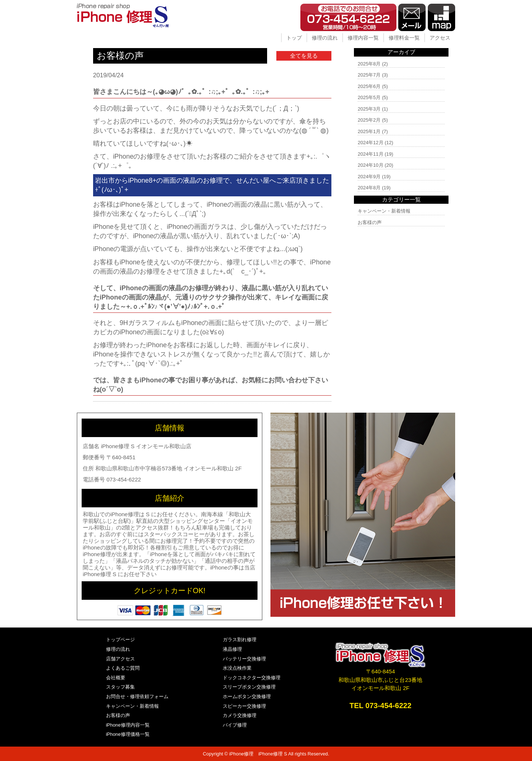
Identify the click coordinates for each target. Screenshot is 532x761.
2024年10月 (370, 165)
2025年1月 (369, 131)
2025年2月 (369, 120)
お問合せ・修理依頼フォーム (137, 696)
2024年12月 (370, 143)
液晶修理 (232, 649)
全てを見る (304, 56)
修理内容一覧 (363, 38)
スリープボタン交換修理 (249, 687)
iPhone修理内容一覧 (128, 725)
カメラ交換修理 (240, 715)
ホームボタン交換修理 (247, 696)
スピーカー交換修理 (244, 706)
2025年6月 (369, 86)
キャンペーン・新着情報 (384, 211)
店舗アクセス (120, 659)
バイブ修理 (235, 725)
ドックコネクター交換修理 (252, 678)
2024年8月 (369, 188)
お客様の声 (370, 222)
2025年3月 (369, 109)
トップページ (120, 640)
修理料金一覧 (404, 38)
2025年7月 (369, 75)
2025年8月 (369, 64)
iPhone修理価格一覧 (128, 734)
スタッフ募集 (120, 687)
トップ (294, 38)
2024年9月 (369, 177)
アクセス (440, 38)
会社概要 (116, 678)
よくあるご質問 (123, 668)
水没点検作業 (237, 668)
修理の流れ (325, 38)
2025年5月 (369, 97)
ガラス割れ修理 (240, 640)
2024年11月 (370, 154)
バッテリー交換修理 (244, 659)
